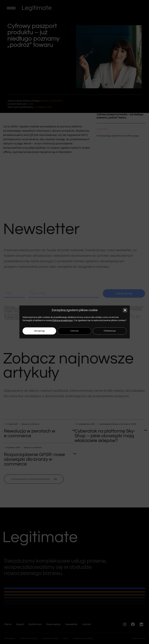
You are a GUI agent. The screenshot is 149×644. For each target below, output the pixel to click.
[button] (125, 310)
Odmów (74, 331)
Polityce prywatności (63, 320)
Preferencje (110, 331)
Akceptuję (39, 331)
